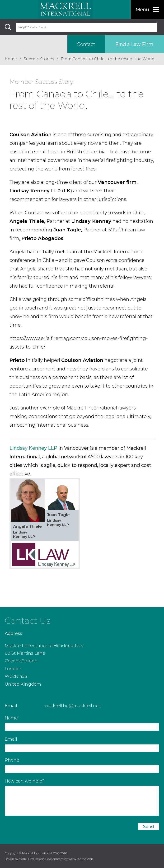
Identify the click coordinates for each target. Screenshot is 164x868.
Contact (86, 44)
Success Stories (39, 59)
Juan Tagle (58, 515)
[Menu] (147, 10)
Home (11, 59)
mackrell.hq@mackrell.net (72, 706)
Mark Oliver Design (31, 859)
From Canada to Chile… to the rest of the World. (108, 59)
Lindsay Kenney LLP (33, 448)
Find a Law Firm (134, 44)
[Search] (8, 27)
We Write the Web (81, 859)
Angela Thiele (27, 526)
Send (149, 827)
